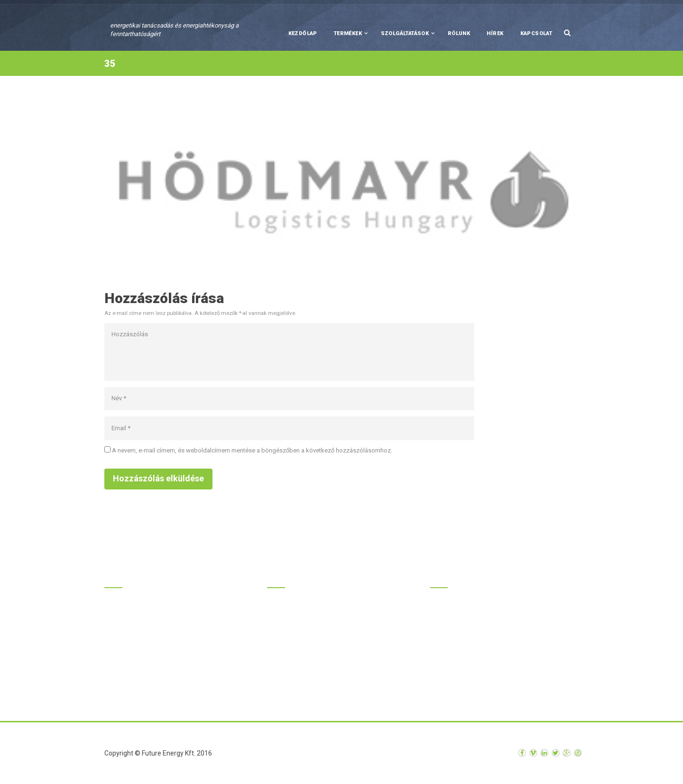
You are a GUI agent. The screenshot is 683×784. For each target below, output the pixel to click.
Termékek (348, 33)
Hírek (495, 33)
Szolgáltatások (405, 33)
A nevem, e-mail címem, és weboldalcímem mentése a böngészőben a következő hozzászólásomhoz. (252, 450)
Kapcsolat (536, 33)
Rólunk (459, 33)
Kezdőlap (303, 33)
